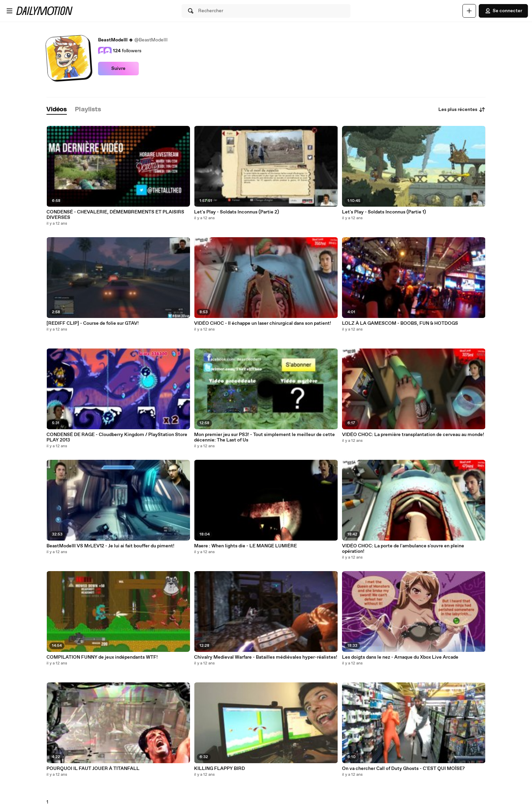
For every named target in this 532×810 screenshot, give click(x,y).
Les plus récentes (462, 110)
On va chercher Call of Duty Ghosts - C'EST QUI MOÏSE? (403, 769)
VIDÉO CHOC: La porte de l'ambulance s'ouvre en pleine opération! (403, 549)
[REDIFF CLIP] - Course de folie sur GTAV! (93, 323)
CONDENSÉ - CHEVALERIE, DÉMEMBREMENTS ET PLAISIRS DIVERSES (115, 215)
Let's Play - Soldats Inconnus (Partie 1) (384, 212)
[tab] (57, 110)
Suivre (118, 69)
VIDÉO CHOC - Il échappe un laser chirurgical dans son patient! (263, 323)
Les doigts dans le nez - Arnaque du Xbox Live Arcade (400, 657)
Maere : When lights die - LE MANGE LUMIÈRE (245, 546)
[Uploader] (469, 11)
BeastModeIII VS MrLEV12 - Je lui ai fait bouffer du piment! (110, 546)
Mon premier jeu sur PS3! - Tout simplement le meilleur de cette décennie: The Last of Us (264, 437)
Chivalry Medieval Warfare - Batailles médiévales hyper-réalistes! (266, 657)
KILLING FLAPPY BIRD (220, 769)
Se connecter (503, 11)
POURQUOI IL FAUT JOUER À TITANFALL (93, 769)
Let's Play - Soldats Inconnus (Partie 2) (236, 212)
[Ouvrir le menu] (9, 11)
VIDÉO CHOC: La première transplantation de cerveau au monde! (413, 435)
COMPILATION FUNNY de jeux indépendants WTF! (102, 657)
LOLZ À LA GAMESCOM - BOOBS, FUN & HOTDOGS (400, 323)
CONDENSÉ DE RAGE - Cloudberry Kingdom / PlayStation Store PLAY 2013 (117, 437)
